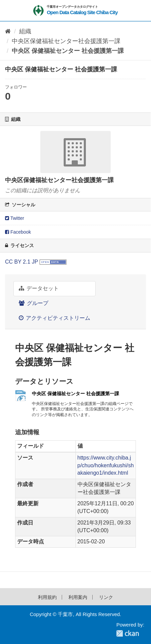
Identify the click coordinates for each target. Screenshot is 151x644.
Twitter (15, 218)
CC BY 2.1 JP (21, 262)
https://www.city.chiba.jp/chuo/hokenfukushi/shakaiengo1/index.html (106, 465)
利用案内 (78, 597)
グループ (34, 303)
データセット (39, 288)
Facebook (18, 232)
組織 (25, 31)
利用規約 (47, 597)
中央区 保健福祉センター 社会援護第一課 (68, 51)
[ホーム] (8, 31)
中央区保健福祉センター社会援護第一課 (66, 41)
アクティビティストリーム (55, 318)
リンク (106, 597)
